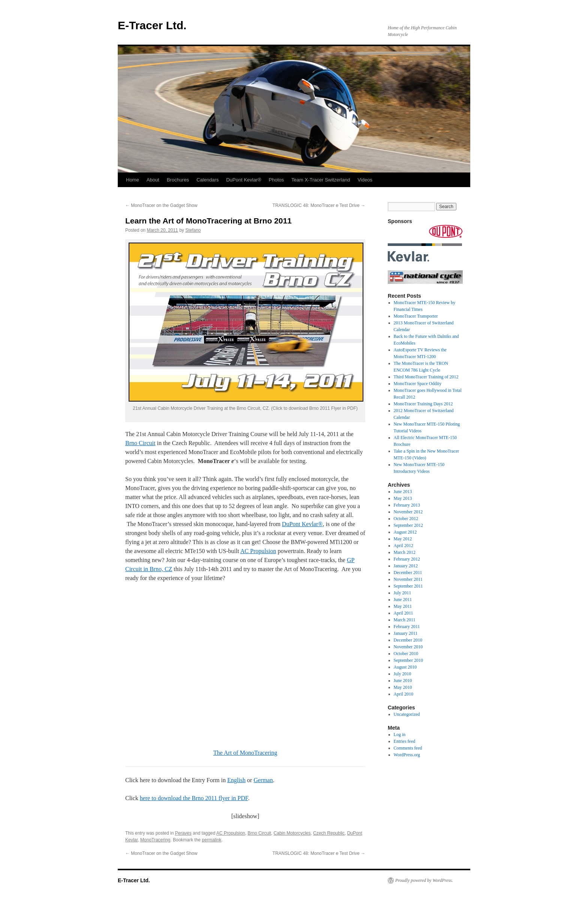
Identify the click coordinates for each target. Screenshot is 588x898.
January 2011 (406, 633)
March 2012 (405, 552)
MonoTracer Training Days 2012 (423, 404)
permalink (211, 840)
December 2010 (408, 640)
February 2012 (407, 559)
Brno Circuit (140, 443)
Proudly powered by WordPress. (424, 880)
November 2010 (408, 647)
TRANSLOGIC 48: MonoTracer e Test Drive (319, 205)
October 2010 (406, 654)
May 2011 (403, 606)
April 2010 (403, 694)
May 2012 (403, 539)
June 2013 (403, 492)
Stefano (193, 230)
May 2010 (403, 687)
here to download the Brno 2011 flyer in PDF (194, 798)
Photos (276, 180)
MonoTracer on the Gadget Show (161, 205)
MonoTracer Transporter (416, 316)
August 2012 (405, 532)
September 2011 (408, 586)
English (236, 780)
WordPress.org (407, 755)
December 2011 (408, 573)
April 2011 (403, 613)
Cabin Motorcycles (292, 833)
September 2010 (408, 660)
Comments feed (408, 748)
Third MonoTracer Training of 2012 (426, 377)
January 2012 (406, 566)
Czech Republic (329, 833)
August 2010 (405, 667)
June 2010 (403, 681)
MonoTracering (155, 840)
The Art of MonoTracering (245, 753)
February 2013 (407, 505)
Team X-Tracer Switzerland (321, 180)
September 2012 (408, 525)
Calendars (208, 180)
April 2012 (403, 546)
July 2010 (403, 674)
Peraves (183, 833)
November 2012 (408, 512)
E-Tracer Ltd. (152, 25)
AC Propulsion (258, 551)
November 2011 (408, 579)
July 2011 (403, 593)
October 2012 (406, 519)
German (263, 780)
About (153, 180)
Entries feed (405, 741)
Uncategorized (407, 714)
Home (133, 180)
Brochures (178, 180)
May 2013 (403, 498)
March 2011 (405, 620)
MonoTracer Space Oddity (418, 384)
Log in (400, 735)
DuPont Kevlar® (244, 180)
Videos (365, 180)
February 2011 (407, 627)
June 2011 (403, 600)
